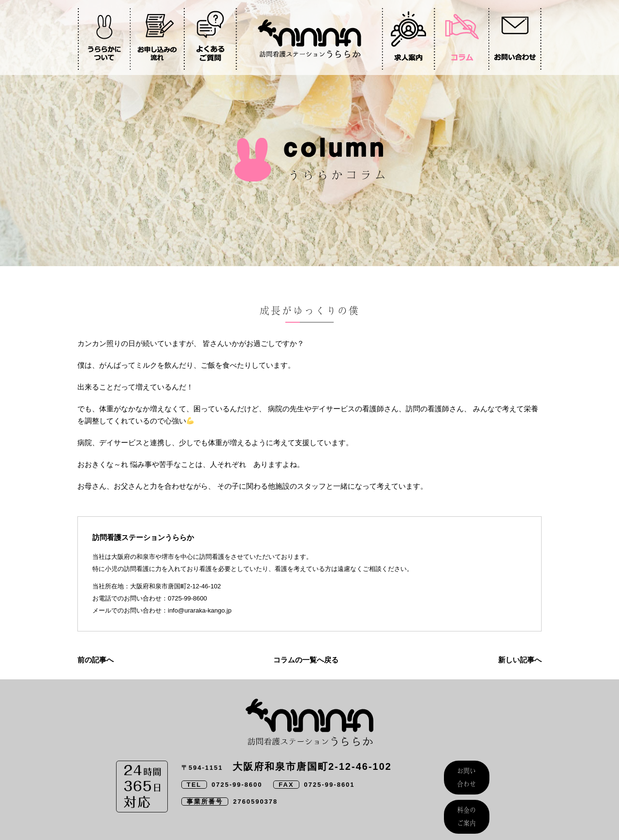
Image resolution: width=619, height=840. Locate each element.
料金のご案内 (467, 799)
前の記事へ (96, 660)
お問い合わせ (467, 772)
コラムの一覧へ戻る (306, 660)
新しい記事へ (520, 660)
